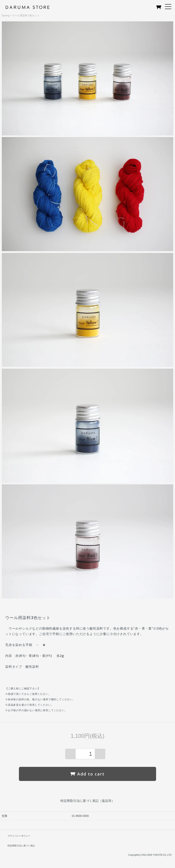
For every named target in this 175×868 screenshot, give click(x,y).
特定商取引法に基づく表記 (21, 846)
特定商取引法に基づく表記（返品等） (87, 801)
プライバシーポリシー (19, 836)
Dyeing (6, 15)
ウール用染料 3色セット (26, 15)
